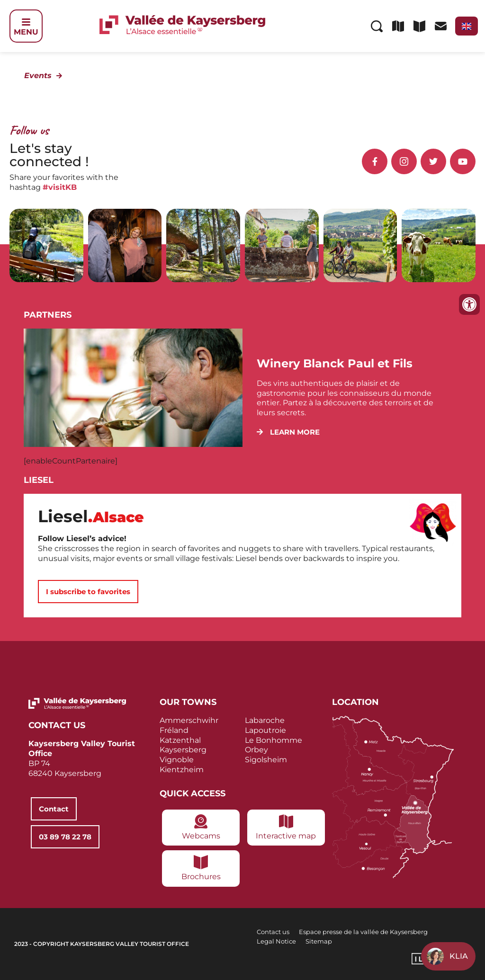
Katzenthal (180, 740)
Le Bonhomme (274, 740)
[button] (288, 432)
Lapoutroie (265, 730)
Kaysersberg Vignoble (183, 755)
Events (38, 76)
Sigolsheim (266, 760)
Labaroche (265, 720)
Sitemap (319, 941)
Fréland (174, 730)
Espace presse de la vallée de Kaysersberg (363, 932)
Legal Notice (276, 941)
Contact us (273, 932)
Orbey (256, 750)
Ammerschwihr (189, 720)
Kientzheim (182, 770)
